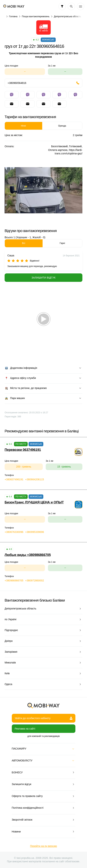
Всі (24, 243)
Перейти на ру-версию (43, 846)
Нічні (24, 126)
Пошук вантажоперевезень (36, 16)
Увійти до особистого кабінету (44, 718)
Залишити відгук (43, 278)
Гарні (62, 243)
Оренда (62, 126)
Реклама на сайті (25, 729)
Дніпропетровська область (67, 16)
